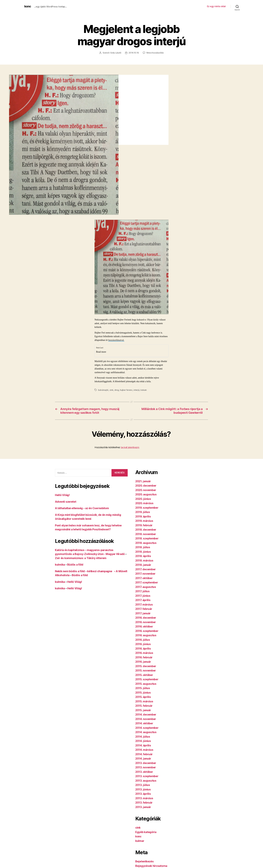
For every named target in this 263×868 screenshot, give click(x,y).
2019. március (144, 521)
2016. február (144, 657)
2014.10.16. (134, 53)
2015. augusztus (146, 684)
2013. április (143, 794)
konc (28, 6)
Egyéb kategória (146, 832)
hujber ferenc (126, 390)
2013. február (144, 802)
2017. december (146, 569)
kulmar (140, 841)
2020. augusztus (146, 494)
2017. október (144, 578)
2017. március (144, 604)
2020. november (146, 490)
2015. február (144, 705)
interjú (136, 390)
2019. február (144, 525)
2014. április (143, 745)
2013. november (146, 767)
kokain (144, 390)
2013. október (144, 772)
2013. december (146, 763)
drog (117, 390)
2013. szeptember (147, 776)
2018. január (143, 565)
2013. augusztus (146, 780)
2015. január (143, 710)
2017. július (142, 591)
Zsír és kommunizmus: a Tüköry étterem (81, 558)
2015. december (146, 666)
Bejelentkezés (145, 861)
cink (111, 390)
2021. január (143, 481)
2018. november (146, 534)
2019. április (143, 516)
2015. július (143, 688)
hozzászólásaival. (116, 340)
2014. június (143, 741)
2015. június (143, 692)
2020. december (146, 485)
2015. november (146, 670)
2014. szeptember (147, 728)
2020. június (143, 499)
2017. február (144, 609)
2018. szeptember (147, 538)
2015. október (144, 675)
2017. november (145, 573)
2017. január (143, 613)
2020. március (144, 503)
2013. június (143, 789)
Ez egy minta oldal (216, 6)
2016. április (143, 648)
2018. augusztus (146, 543)
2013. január (143, 807)
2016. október (144, 626)
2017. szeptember (147, 582)
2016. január (143, 661)
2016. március (144, 653)
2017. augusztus (146, 587)
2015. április (143, 697)
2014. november (146, 719)
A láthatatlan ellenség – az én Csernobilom (82, 508)
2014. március (144, 750)
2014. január (143, 758)
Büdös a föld (75, 564)
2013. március (144, 798)
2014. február (144, 754)
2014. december (146, 714)
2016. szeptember (147, 631)
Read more (101, 352)
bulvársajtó (103, 390)
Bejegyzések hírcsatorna (151, 866)
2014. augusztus (146, 732)
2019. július (143, 512)
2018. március (144, 560)
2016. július (143, 640)
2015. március (144, 701)
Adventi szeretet (66, 501)
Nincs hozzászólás (155, 53)
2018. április (143, 556)
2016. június (143, 644)
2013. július (143, 785)
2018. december (146, 529)
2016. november (146, 622)
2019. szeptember (147, 507)
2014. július (143, 736)
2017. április (143, 600)
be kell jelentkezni (130, 447)
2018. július (143, 547)
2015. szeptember (147, 679)
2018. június (143, 551)
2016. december (146, 617)
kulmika (60, 564)
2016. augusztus (146, 635)
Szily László (116, 53)
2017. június (143, 595)
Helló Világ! (62, 495)
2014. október (144, 723)
